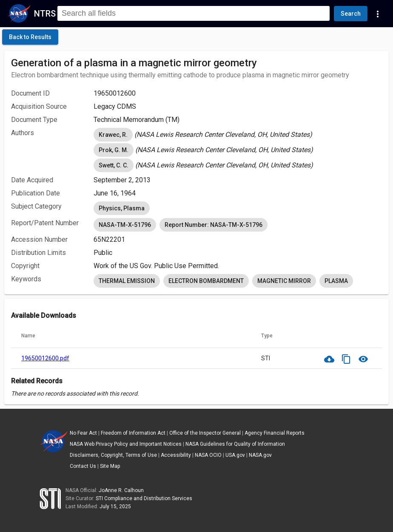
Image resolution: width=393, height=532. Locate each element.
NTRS (45, 14)
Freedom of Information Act (133, 433)
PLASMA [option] (336, 281)
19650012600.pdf (45, 358)
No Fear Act (83, 433)
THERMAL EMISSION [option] (127, 281)
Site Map (110, 466)
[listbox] (238, 135)
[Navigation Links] (378, 14)
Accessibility (176, 455)
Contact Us (83, 466)
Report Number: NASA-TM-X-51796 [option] (214, 225)
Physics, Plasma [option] (122, 208)
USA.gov (235, 455)
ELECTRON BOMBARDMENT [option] (206, 281)
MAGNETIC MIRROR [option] (284, 281)
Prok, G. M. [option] (114, 150)
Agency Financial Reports (275, 433)
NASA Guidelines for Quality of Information (235, 444)
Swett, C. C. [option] (114, 165)
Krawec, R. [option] (113, 135)
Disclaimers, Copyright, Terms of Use (113, 455)
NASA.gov (260, 455)
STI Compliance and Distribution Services (144, 498)
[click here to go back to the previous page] (30, 37)
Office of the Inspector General (205, 433)
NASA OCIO (208, 455)
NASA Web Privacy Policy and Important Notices (126, 444)
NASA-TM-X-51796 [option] (125, 225)
